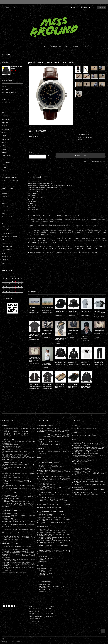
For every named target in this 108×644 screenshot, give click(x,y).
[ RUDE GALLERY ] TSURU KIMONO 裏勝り (34, 386)
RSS (30, 626)
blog (67, 46)
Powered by (12, 641)
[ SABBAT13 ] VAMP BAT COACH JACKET (60, 362)
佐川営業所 (5, 469)
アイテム (102, 7)
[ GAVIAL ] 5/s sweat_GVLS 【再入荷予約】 (99, 313)
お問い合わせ (87, 46)
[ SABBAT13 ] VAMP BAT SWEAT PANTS (98, 362)
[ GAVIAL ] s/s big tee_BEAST (85, 312)
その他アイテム (10, 56)
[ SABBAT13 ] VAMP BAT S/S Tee (86, 362)
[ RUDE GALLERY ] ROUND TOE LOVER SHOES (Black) (73, 386)
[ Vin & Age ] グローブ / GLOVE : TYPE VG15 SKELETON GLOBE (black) (47, 333)
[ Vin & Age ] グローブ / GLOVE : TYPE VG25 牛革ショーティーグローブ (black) (73, 333)
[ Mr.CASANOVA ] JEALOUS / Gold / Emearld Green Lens (47, 309)
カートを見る (50, 614)
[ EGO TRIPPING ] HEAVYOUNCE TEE (46, 364)
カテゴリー (42, 46)
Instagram (76, 46)
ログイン (93, 7)
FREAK (9, 54)
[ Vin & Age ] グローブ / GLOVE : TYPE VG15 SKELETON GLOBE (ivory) (99, 333)
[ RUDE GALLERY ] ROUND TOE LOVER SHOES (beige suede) (60, 386)
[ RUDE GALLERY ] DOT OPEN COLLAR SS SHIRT (35, 336)
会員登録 (85, 7)
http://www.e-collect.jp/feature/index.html (59, 522)
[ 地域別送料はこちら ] (8, 450)
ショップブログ (33, 624)
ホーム (20, 46)
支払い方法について (34, 609)
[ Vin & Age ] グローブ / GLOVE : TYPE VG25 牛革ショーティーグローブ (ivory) (34, 359)
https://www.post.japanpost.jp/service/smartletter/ (15, 572)
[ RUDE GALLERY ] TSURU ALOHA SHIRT (47, 386)
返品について (87, 161)
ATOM (34, 626)
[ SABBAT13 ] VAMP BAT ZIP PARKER (73, 362)
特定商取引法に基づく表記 (98, 161)
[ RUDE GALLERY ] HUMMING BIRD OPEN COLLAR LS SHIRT (86, 386)
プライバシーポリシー (34, 619)
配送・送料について (34, 611)
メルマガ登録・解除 (56, 46)
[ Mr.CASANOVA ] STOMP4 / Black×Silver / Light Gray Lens (35, 309)
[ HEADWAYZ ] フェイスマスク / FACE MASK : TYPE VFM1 (60, 340)
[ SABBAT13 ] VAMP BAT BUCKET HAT (73, 312)
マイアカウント (50, 606)
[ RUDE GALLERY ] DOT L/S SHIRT (17, 68)
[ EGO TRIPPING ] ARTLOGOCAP (85, 337)
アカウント (76, 7)
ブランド (30, 46)
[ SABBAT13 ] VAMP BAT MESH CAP (60, 312)
